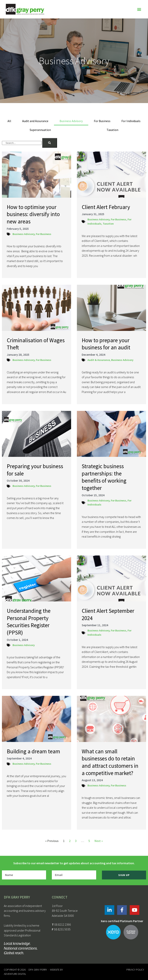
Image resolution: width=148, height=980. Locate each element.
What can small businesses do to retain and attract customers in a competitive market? (110, 762)
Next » (99, 841)
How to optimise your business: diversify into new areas (33, 214)
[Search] (50, 143)
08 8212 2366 (63, 924)
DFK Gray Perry (38, 970)
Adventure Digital (15, 974)
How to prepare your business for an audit (106, 344)
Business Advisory (71, 121)
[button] (139, 9)
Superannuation (40, 130)
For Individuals (131, 121)
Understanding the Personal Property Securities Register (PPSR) (29, 622)
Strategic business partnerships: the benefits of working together (104, 477)
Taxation (112, 130)
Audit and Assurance (35, 121)
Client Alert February (106, 207)
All (9, 121)
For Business (102, 121)
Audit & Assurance (99, 360)
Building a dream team (33, 751)
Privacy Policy (135, 970)
